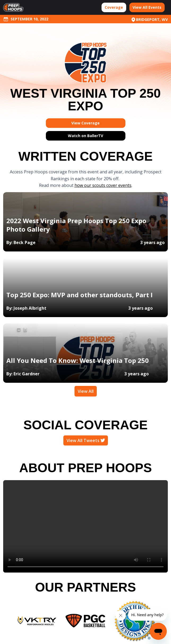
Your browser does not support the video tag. (85, 526)
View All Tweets (86, 440)
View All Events (147, 7)
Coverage (114, 7)
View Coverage (85, 123)
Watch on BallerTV (85, 136)
